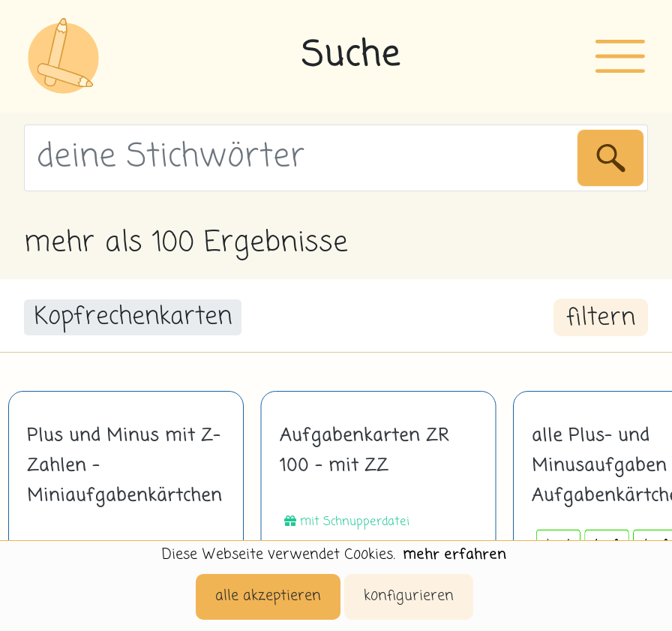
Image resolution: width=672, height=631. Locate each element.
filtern (601, 318)
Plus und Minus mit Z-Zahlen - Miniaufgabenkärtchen (124, 466)
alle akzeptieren (268, 596)
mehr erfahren (454, 555)
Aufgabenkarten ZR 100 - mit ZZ (364, 451)
